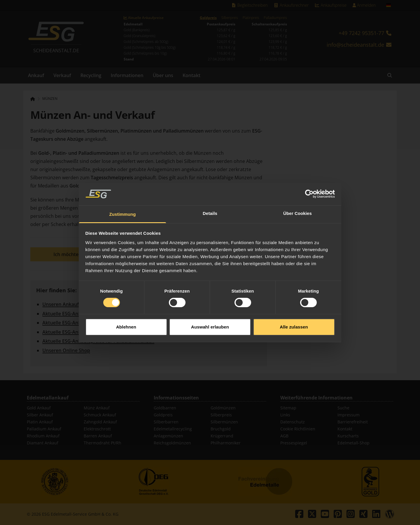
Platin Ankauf (40, 422)
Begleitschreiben (249, 5)
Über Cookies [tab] (297, 204)
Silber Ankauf (40, 415)
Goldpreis (208, 18)
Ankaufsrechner (291, 5)
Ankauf (36, 75)
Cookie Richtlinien (298, 429)
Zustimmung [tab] (123, 205)
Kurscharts (348, 436)
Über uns (163, 75)
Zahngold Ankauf (100, 422)
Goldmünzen (223, 408)
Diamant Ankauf (43, 443)
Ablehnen (126, 318)
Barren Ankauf (98, 436)
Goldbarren (165, 408)
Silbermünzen (224, 422)
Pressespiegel (294, 443)
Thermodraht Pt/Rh (103, 443)
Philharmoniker (226, 443)
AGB (284, 436)
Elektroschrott (97, 429)
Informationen (127, 75)
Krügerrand (222, 436)
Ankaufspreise (330, 5)
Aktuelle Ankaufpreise (144, 18)
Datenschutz (293, 422)
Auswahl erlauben (210, 318)
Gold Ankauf (39, 408)
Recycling (91, 75)
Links (285, 415)
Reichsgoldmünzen (172, 443)
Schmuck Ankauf (100, 415)
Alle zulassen (294, 318)
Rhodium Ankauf (43, 436)
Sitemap (288, 408)
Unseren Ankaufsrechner (70, 304)
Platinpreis (251, 18)
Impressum (349, 415)
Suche (343, 408)
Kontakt (191, 75)
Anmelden (364, 5)
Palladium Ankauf (44, 429)
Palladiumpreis (275, 18)
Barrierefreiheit (353, 422)
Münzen (50, 99)
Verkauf (62, 75)
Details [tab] (210, 204)
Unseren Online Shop (66, 350)
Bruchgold (221, 429)
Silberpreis (230, 18)
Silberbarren (166, 422)
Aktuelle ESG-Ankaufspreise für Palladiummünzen (98, 341)
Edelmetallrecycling (173, 429)
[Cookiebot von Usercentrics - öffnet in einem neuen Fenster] (309, 185)
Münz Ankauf (97, 408)
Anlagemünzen (168, 436)
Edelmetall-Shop (353, 443)
